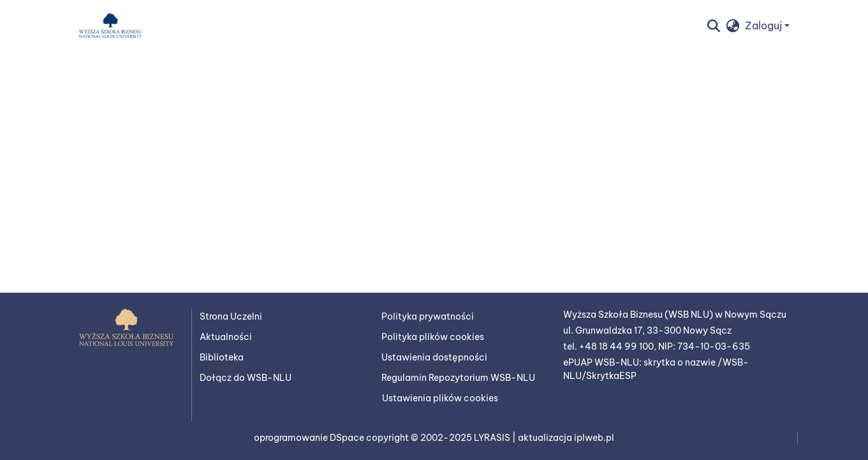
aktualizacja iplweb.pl (566, 438)
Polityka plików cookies (433, 337)
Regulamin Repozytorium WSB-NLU (458, 378)
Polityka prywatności (428, 316)
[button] (110, 26)
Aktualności (226, 337)
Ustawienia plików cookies (440, 398)
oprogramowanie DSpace (310, 438)
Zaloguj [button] (765, 26)
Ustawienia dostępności (434, 357)
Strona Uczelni (231, 316)
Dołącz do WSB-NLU (246, 378)
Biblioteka (222, 357)
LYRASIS (493, 438)
